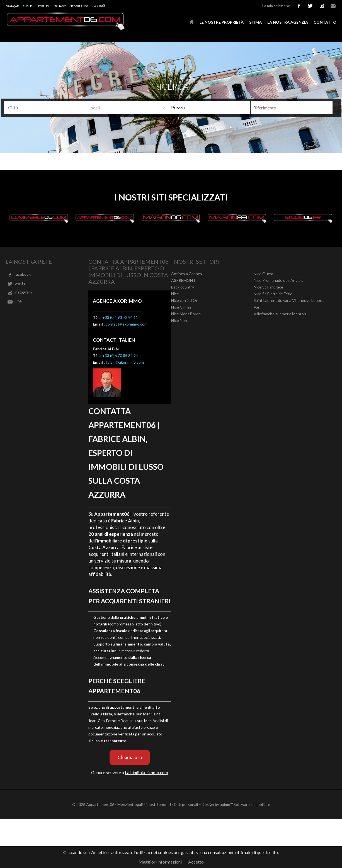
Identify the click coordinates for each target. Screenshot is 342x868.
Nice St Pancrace (268, 287)
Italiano (60, 6)
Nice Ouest (264, 274)
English (29, 6)
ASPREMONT (183, 280)
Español (44, 6)
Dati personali (186, 804)
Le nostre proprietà (222, 22)
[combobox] (45, 108)
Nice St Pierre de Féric (273, 294)
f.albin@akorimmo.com (125, 362)
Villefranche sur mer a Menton (280, 314)
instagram (322, 6)
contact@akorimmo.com (127, 324)
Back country (183, 287)
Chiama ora (130, 757)
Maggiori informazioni (160, 862)
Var (257, 307)
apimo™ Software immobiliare (245, 804)
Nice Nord (180, 320)
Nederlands (79, 6)
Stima (255, 22)
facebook (299, 6)
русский (98, 6)
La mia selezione (276, 6)
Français (12, 6)
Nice (175, 294)
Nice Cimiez (181, 307)
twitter (310, 6)
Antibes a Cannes (187, 274)
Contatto (325, 22)
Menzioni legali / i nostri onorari (144, 804)
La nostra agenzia (288, 22)
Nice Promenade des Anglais (278, 280)
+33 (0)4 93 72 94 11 (120, 317)
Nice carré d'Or (184, 300)
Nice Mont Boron (186, 314)
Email (333, 6)
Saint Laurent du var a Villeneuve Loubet (289, 300)
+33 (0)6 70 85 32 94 (120, 355)
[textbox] (42, 107)
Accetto (196, 862)
